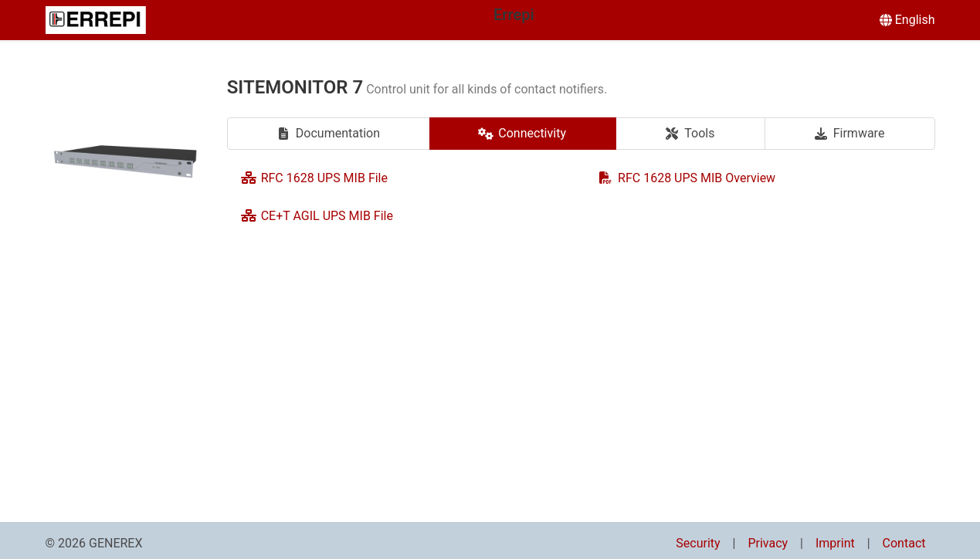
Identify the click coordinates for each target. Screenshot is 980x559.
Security (698, 543)
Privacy (768, 543)
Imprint (835, 543)
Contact (904, 543)
